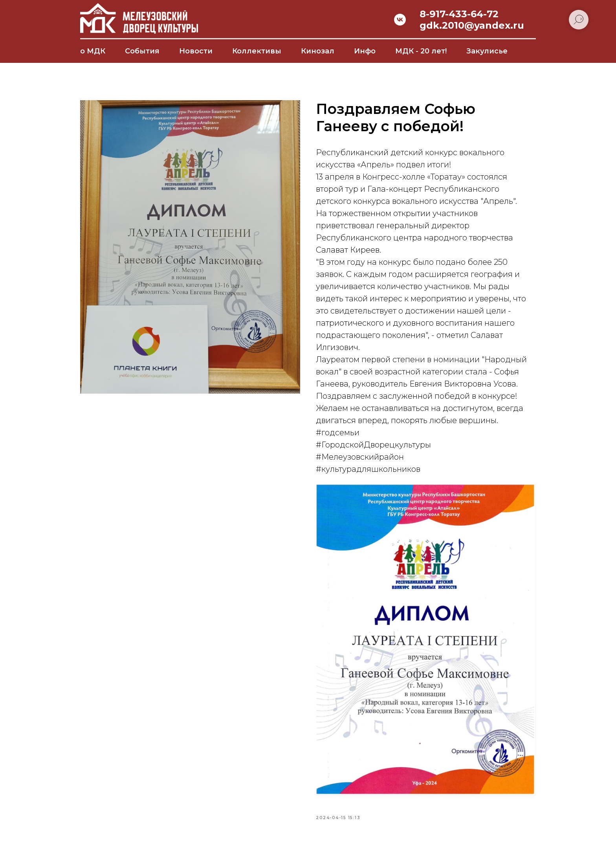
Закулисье (487, 51)
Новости (196, 51)
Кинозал (318, 51)
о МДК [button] (93, 51)
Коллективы (257, 51)
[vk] (400, 20)
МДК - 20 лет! (421, 51)
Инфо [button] (365, 51)
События (142, 51)
